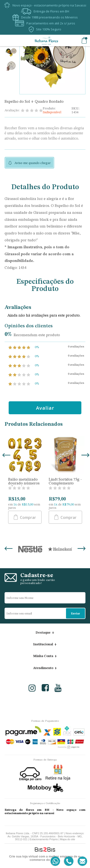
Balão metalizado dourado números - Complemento (24, 483)
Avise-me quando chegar (33, 163)
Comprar (27, 517)
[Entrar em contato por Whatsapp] (56, 861)
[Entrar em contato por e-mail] (81, 861)
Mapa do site (68, 839)
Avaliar (45, 408)
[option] (11, 53)
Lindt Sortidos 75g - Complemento (65, 482)
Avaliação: (12, 110)
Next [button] (84, 456)
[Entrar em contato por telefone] (69, 861)
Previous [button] (6, 456)
